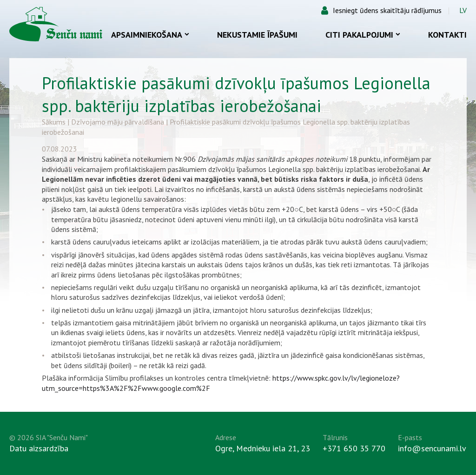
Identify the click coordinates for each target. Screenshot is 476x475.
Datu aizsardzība (39, 448)
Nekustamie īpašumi (257, 35)
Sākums (54, 122)
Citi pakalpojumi (363, 35)
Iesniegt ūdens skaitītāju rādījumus (387, 10)
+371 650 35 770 (354, 448)
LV (463, 10)
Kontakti (447, 35)
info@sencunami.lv (432, 448)
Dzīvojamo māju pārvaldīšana (118, 122)
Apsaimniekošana (150, 35)
